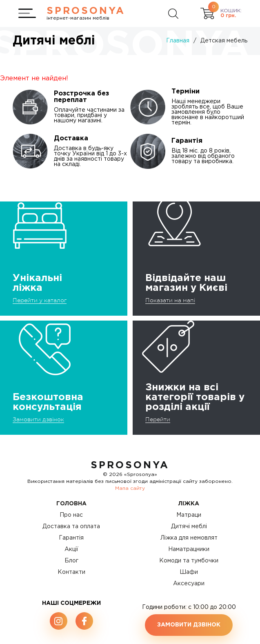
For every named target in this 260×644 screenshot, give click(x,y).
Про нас (71, 515)
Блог (71, 561)
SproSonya (130, 465)
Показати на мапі (170, 300)
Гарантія (71, 538)
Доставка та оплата (71, 527)
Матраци (189, 515)
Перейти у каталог (40, 300)
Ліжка (189, 504)
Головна (71, 504)
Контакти (71, 572)
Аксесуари (189, 584)
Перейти (158, 419)
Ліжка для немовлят (189, 538)
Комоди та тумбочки (189, 561)
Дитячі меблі (189, 527)
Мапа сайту (130, 488)
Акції (71, 549)
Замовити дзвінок (38, 419)
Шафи (189, 572)
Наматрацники (189, 549)
